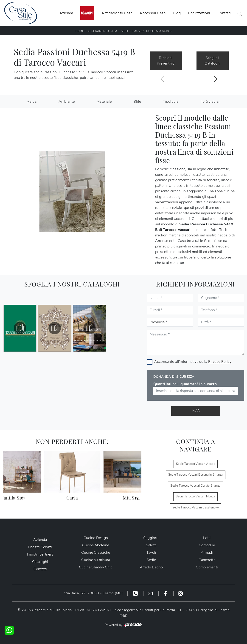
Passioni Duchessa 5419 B (152, 31)
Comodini (207, 545)
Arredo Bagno (151, 567)
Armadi (207, 553)
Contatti (224, 13)
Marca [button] (32, 102)
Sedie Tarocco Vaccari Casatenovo (196, 508)
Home (80, 31)
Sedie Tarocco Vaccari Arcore (196, 464)
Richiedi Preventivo (166, 61)
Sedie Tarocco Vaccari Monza (195, 496)
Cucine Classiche (96, 553)
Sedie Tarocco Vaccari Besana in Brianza (196, 475)
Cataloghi (40, 562)
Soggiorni (151, 538)
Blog (177, 13)
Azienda (66, 13)
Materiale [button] (104, 102)
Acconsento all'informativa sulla (193, 362)
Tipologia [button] (171, 102)
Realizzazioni (199, 13)
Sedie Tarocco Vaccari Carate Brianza (195, 486)
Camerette (207, 560)
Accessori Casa (153, 13)
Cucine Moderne (96, 545)
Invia (196, 411)
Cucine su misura (96, 560)
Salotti (151, 545)
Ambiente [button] (67, 102)
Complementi (207, 567)
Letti (207, 538)
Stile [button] (137, 102)
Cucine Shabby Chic (96, 567)
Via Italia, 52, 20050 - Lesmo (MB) (94, 593)
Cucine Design (96, 538)
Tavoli (151, 553)
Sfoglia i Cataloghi (212, 61)
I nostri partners (40, 554)
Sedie (125, 31)
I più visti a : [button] (211, 102)
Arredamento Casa (117, 13)
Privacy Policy (220, 362)
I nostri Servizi (40, 547)
